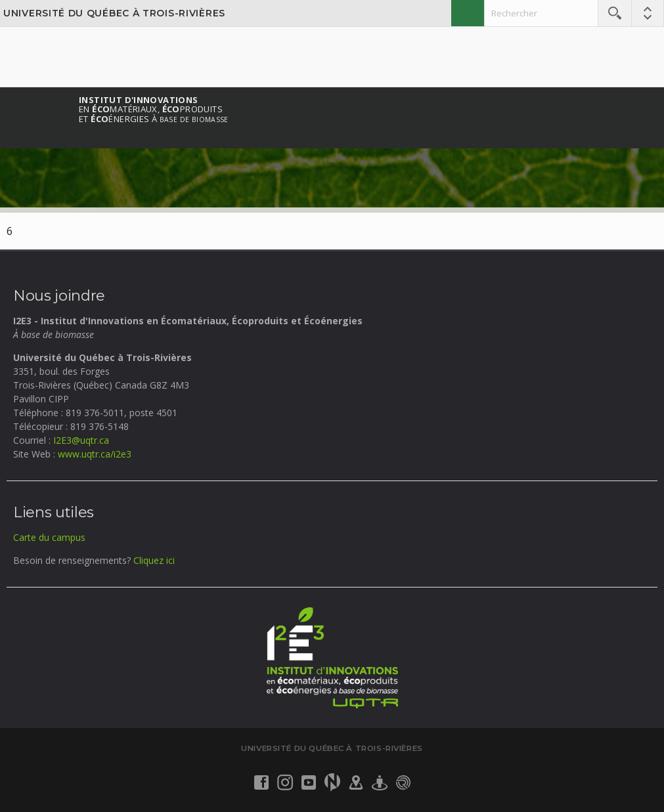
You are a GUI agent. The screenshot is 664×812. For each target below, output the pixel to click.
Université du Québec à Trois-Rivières (114, 13)
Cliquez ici (154, 560)
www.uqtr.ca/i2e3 (95, 454)
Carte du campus (49, 537)
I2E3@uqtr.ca (81, 440)
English (468, 13)
